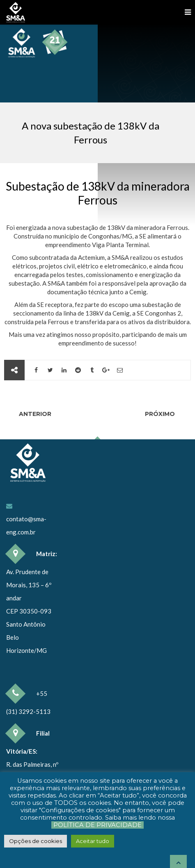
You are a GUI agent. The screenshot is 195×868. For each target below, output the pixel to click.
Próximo (161, 414)
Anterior (34, 414)
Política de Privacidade (97, 825)
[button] (36, 841)
